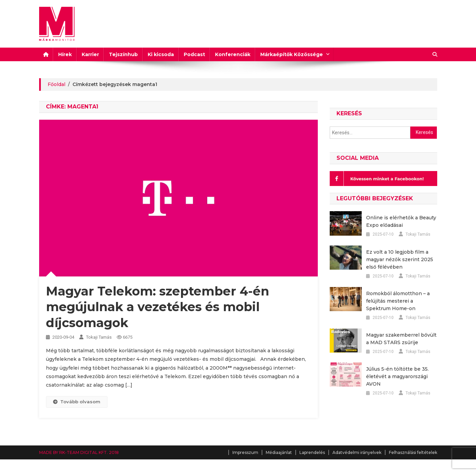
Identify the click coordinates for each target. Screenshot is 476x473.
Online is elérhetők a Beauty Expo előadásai (401, 221)
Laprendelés (312, 452)
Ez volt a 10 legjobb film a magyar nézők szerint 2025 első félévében (400, 259)
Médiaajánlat (279, 452)
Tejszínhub (123, 54)
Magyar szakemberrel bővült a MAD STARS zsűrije (401, 339)
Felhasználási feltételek (413, 452)
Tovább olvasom (77, 402)
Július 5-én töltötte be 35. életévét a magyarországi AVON (397, 376)
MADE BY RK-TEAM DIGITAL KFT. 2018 (79, 452)
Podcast (194, 54)
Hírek (65, 54)
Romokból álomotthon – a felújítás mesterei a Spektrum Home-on (398, 301)
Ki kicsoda (161, 54)
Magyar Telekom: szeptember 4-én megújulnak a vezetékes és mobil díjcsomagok (158, 307)
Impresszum (245, 452)
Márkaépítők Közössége (292, 54)
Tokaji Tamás (99, 337)
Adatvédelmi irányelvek (357, 452)
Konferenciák (233, 54)
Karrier (90, 54)
